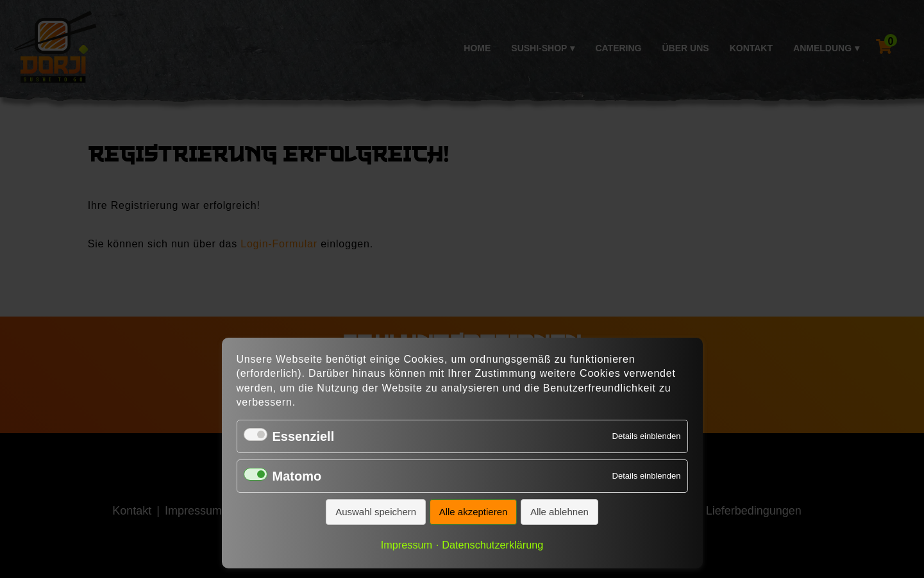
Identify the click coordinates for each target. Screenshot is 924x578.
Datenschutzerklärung (492, 545)
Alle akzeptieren (474, 512)
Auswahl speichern (376, 512)
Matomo (297, 476)
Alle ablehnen (559, 512)
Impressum (407, 545)
